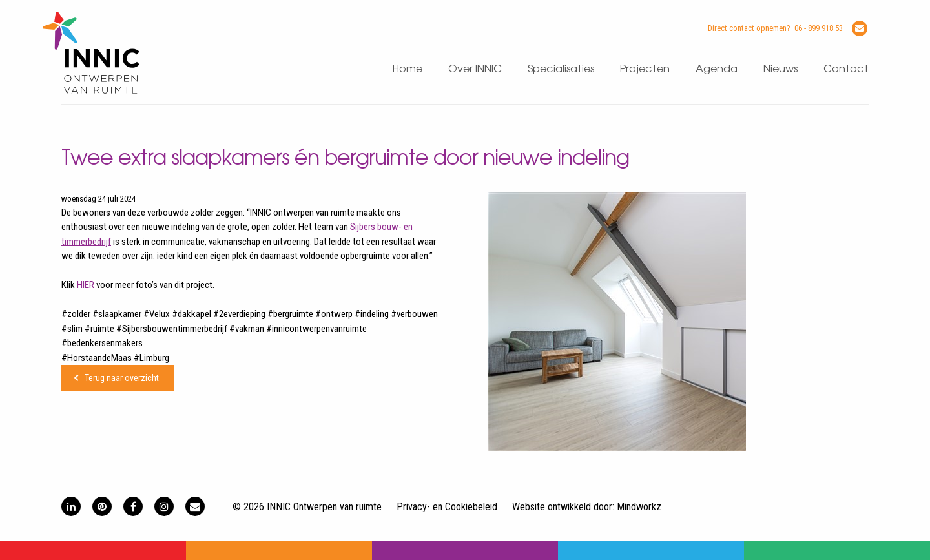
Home (408, 69)
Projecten (645, 69)
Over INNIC (475, 69)
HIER (86, 285)
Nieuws (780, 69)
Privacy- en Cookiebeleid (447, 507)
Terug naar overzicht (122, 378)
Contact (846, 69)
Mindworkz (639, 507)
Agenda (717, 69)
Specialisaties (561, 69)
